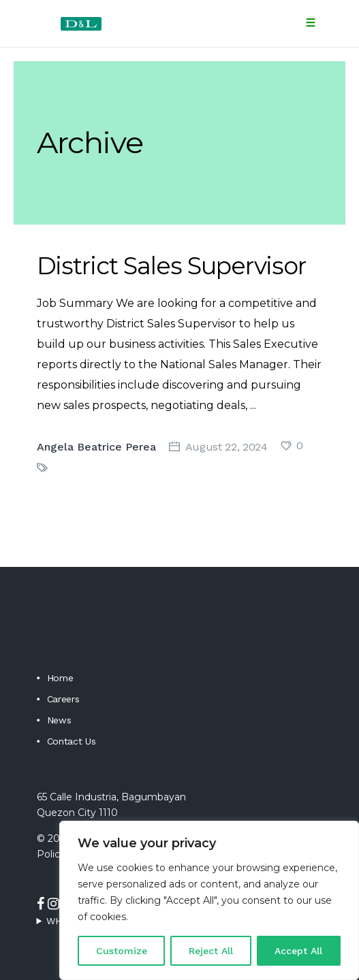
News (59, 720)
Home (60, 678)
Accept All (298, 951)
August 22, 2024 (227, 447)
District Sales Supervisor (172, 266)
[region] (209, 900)
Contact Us (72, 741)
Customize (122, 951)
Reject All (211, 951)
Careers (63, 699)
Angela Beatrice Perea (96, 447)
